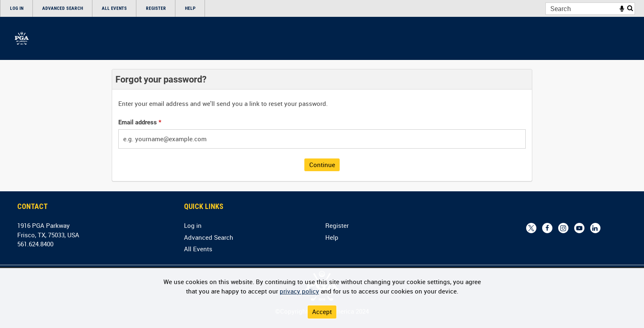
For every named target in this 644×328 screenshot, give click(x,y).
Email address (140, 122)
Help (190, 8)
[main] (322, 125)
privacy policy (299, 291)
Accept (322, 312)
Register (156, 8)
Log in (17, 8)
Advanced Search (63, 8)
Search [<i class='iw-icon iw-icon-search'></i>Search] (630, 8)
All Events (114, 8)
